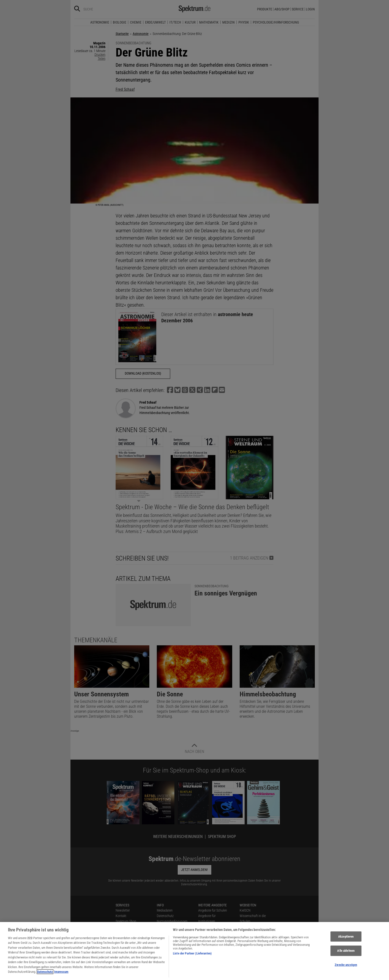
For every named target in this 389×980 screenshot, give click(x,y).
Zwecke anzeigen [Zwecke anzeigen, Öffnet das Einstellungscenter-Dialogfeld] (346, 972)
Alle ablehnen (346, 959)
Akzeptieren (346, 944)
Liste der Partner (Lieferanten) (192, 961)
